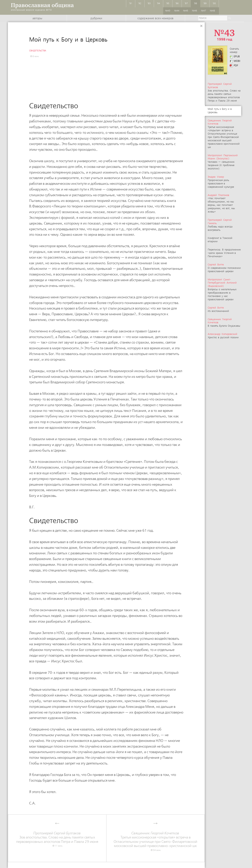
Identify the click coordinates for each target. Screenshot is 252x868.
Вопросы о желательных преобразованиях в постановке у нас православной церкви (222, 290)
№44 (177, 11)
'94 (158, 4)
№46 (195, 11)
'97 (186, 4)
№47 (204, 11)
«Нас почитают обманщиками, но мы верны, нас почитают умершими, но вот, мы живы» (221, 204)
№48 (212, 11)
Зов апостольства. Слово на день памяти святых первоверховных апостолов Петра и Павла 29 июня (224, 92)
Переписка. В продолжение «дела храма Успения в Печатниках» (224, 253)
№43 (168, 11)
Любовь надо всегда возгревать (220, 225)
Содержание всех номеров (155, 18)
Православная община (42, 5)
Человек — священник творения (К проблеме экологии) (223, 162)
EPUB (237, 57)
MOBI (237, 61)
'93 (149, 4)
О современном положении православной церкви (224, 268)
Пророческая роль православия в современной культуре (221, 182)
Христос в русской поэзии (223, 336)
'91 (131, 4)
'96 (177, 4)
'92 (140, 4)
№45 (186, 11)
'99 (205, 4)
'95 (168, 4)
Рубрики (96, 18)
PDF (236, 66)
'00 (214, 4)
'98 (195, 4)
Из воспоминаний (218, 310)
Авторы (37, 18)
